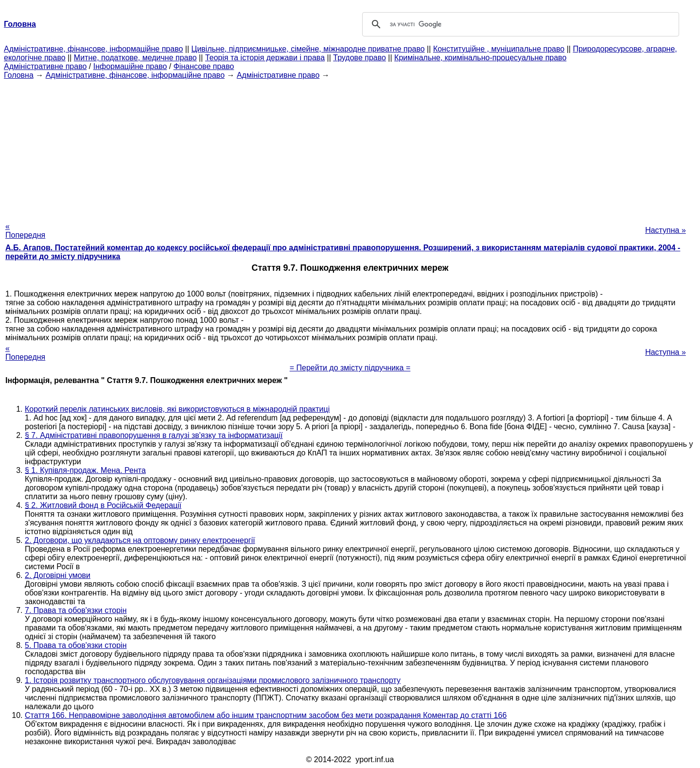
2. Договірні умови (58, 575)
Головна (19, 75)
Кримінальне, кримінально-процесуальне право (480, 58)
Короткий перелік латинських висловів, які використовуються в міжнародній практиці (177, 409)
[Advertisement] (350, 148)
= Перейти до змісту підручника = (350, 368)
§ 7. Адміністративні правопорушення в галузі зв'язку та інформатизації (154, 435)
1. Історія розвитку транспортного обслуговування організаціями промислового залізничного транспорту (213, 680)
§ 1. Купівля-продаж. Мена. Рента (85, 470)
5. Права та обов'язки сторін (76, 645)
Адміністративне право (45, 66)
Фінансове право (204, 66)
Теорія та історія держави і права (265, 58)
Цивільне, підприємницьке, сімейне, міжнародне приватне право (308, 49)
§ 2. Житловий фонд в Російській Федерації (103, 505)
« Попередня (25, 231)
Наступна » (665, 230)
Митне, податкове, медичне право (135, 58)
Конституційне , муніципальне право (499, 49)
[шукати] (519, 24)
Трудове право (359, 58)
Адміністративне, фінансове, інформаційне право (93, 49)
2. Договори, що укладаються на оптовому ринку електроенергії (140, 540)
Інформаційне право (130, 66)
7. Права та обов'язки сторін (76, 610)
